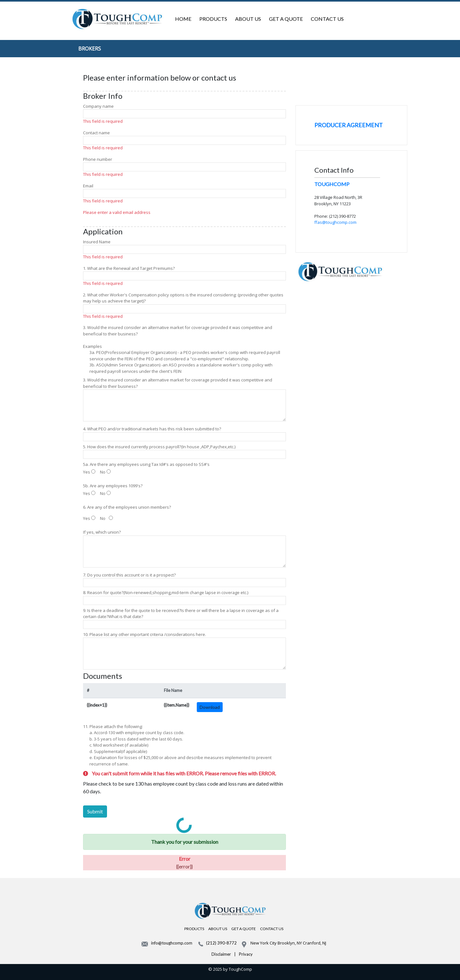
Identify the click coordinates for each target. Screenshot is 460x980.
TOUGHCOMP (332, 184)
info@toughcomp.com (172, 943)
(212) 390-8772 (221, 943)
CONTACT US (327, 19)
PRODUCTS (213, 19)
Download (210, 707)
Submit (95, 811)
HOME (183, 19)
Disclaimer (221, 954)
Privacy (246, 954)
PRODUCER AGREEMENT (349, 125)
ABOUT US (248, 19)
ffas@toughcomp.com (335, 222)
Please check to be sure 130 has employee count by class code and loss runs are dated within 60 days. (183, 787)
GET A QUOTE (286, 19)
